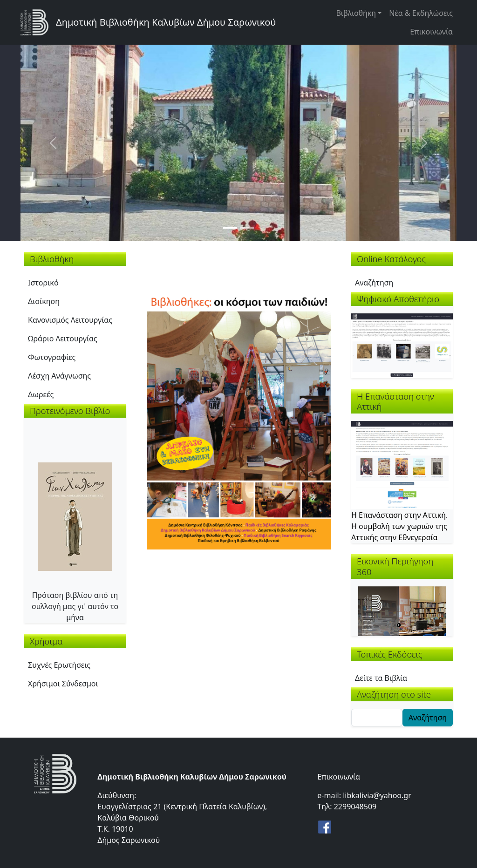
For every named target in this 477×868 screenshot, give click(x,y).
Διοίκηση (44, 301)
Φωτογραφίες (52, 357)
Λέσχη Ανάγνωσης (59, 376)
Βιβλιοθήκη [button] (356, 13)
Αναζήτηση (374, 283)
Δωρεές (41, 394)
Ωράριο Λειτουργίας (63, 339)
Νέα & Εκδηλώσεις (421, 13)
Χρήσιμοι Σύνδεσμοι (63, 684)
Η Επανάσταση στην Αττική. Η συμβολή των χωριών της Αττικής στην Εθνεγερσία (399, 526)
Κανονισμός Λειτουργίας (70, 320)
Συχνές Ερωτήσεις (59, 665)
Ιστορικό (43, 283)
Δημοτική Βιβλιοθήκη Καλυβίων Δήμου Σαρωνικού (166, 22)
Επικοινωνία (431, 32)
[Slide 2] (247, 228)
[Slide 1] (230, 228)
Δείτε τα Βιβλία (381, 678)
